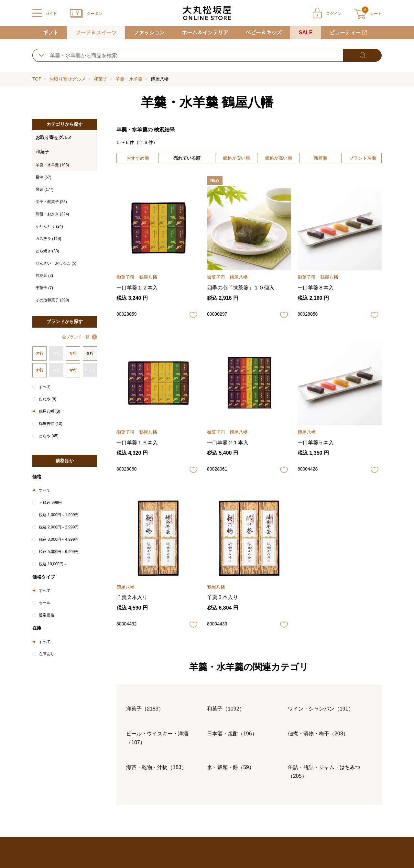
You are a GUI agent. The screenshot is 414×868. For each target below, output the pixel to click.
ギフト (50, 33)
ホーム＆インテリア (205, 33)
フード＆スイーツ (96, 33)
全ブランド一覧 (76, 337)
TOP (37, 79)
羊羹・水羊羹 (129, 79)
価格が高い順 (278, 158)
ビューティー (345, 33)
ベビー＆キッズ (264, 33)
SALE (306, 33)
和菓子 (101, 79)
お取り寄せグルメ (68, 79)
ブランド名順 (363, 158)
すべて (45, 387)
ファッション (149, 33)
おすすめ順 (138, 158)
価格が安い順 (236, 158)
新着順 (321, 158)
